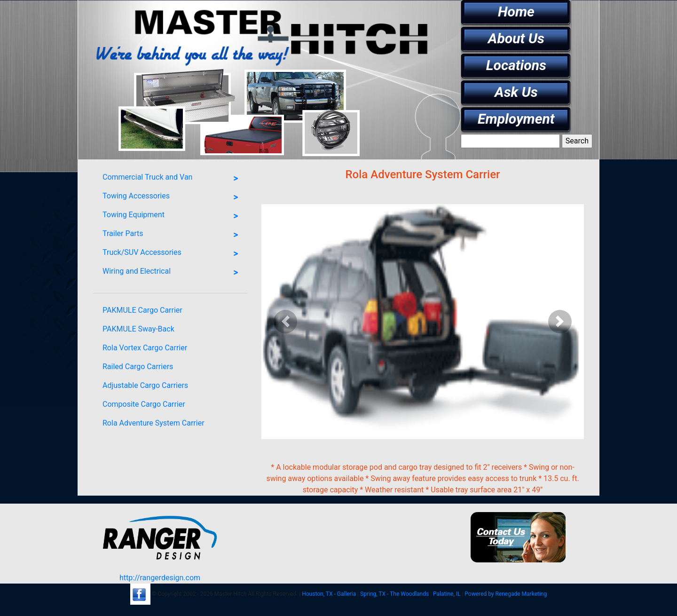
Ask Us (516, 92)
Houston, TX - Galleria (329, 594)
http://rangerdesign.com (160, 578)
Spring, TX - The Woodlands (394, 594)
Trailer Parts (173, 235)
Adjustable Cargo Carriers (145, 385)
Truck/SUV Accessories (173, 254)
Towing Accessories (173, 197)
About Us (516, 38)
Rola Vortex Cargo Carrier (145, 348)
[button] (286, 322)
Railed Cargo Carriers (138, 367)
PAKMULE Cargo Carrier (142, 310)
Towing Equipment (173, 216)
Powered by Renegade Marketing (506, 594)
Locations (516, 65)
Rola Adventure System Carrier (154, 423)
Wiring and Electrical (173, 273)
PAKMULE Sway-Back (138, 329)
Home (516, 12)
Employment (516, 119)
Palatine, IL (447, 594)
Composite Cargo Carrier (144, 404)
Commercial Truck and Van (173, 179)
